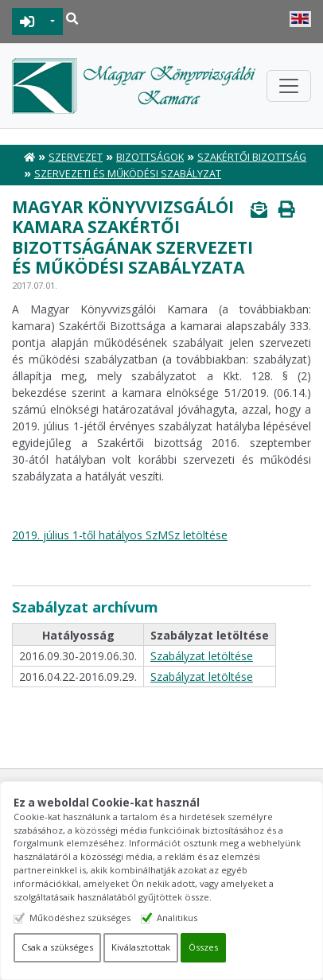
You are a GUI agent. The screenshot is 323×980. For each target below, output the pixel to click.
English (300, 19)
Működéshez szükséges (80, 918)
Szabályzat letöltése (202, 656)
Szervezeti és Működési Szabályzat (128, 174)
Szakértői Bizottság (252, 157)
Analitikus (177, 918)
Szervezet (76, 157)
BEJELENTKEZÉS (27, 21)
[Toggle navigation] (289, 86)
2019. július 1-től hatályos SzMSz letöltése (120, 535)
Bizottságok (150, 157)
